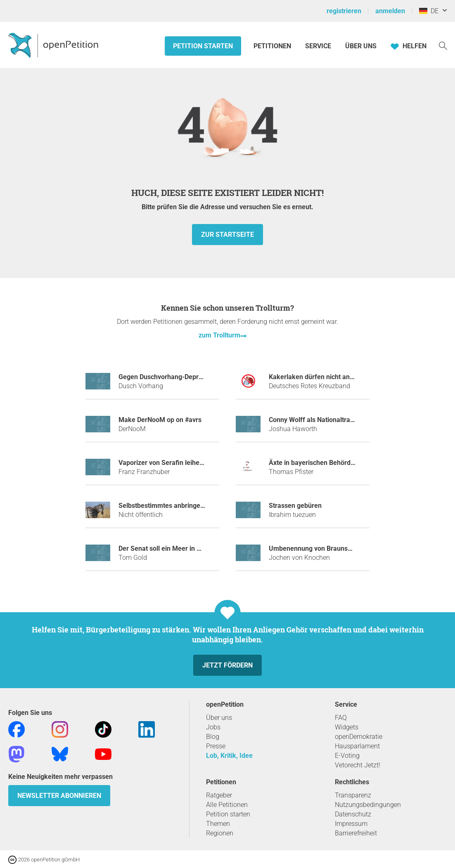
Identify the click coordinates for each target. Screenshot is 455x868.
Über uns (219, 718)
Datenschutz (353, 814)
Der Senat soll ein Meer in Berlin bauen (176, 548)
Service (318, 46)
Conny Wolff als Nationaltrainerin (318, 420)
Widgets (347, 727)
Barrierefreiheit (356, 833)
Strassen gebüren (295, 506)
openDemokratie (359, 737)
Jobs (213, 727)
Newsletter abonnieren (59, 796)
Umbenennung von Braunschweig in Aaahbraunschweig (352, 548)
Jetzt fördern (227, 665)
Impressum (351, 824)
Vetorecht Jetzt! (358, 765)
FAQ (341, 718)
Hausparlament (357, 746)
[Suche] (443, 45)
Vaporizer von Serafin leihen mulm (170, 463)
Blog (213, 737)
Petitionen (273, 46)
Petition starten (203, 46)
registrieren (344, 11)
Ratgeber (219, 795)
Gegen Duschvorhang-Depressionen (172, 377)
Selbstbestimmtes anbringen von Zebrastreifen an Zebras (205, 506)
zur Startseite (227, 235)
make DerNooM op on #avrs (160, 420)
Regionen (220, 833)
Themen (218, 824)
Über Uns (361, 46)
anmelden (390, 11)
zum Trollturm (219, 335)
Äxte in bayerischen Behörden (313, 463)
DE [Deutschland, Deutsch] (429, 11)
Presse (216, 746)
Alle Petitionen (227, 805)
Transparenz (353, 795)
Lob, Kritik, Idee (229, 756)
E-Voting (347, 756)
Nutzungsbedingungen (368, 805)
